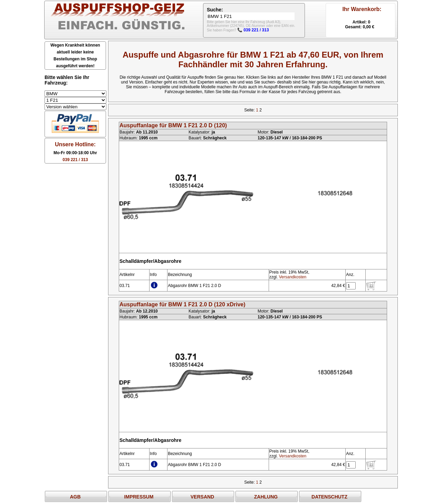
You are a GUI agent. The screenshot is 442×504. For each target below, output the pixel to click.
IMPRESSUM (139, 497)
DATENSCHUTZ (329, 497)
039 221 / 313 (75, 160)
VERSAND (202, 497)
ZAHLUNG (266, 497)
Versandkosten (293, 277)
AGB (75, 497)
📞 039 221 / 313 (253, 30)
